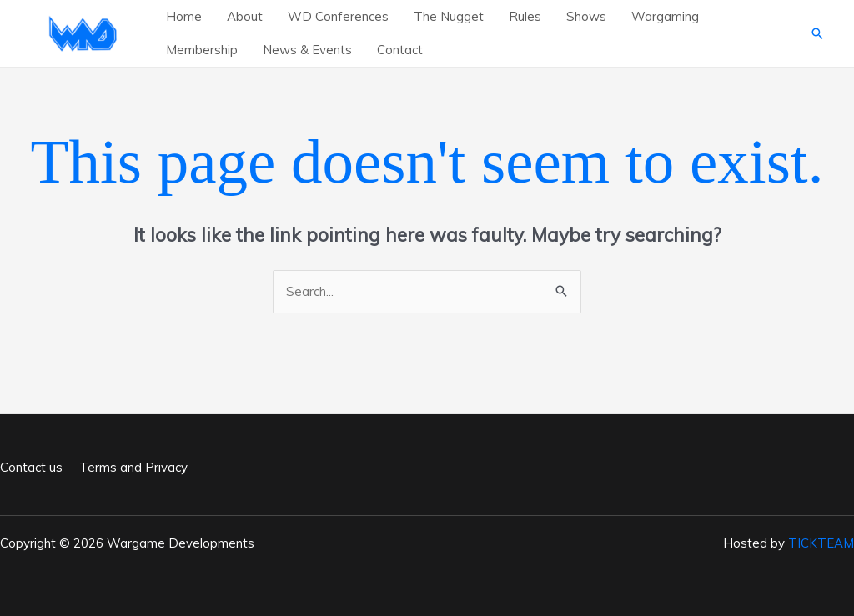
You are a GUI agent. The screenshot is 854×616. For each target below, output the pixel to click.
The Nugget (449, 16)
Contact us (31, 467)
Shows (586, 16)
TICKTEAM (821, 543)
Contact (400, 50)
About (245, 16)
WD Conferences (338, 16)
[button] (817, 33)
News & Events (307, 50)
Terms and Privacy (133, 467)
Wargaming (665, 16)
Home (184, 16)
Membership (202, 50)
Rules (525, 16)
